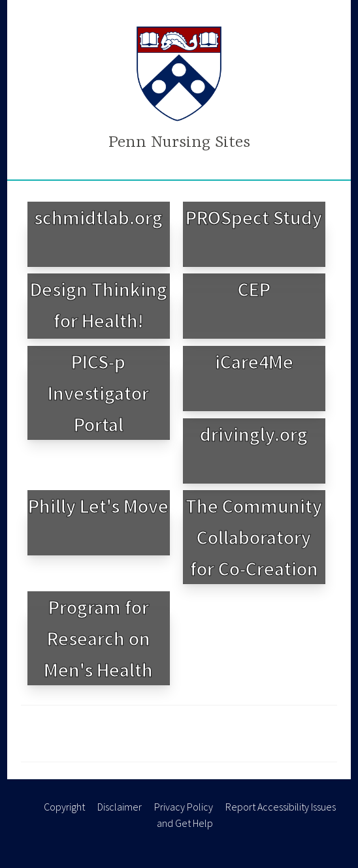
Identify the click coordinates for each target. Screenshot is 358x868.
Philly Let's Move (98, 506)
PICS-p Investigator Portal (98, 393)
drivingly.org (254, 434)
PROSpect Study (254, 217)
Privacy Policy (184, 807)
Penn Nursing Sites (179, 143)
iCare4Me (254, 362)
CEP (254, 289)
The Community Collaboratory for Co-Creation (254, 537)
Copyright (64, 807)
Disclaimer (120, 807)
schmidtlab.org (98, 217)
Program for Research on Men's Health (98, 638)
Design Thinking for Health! (99, 305)
